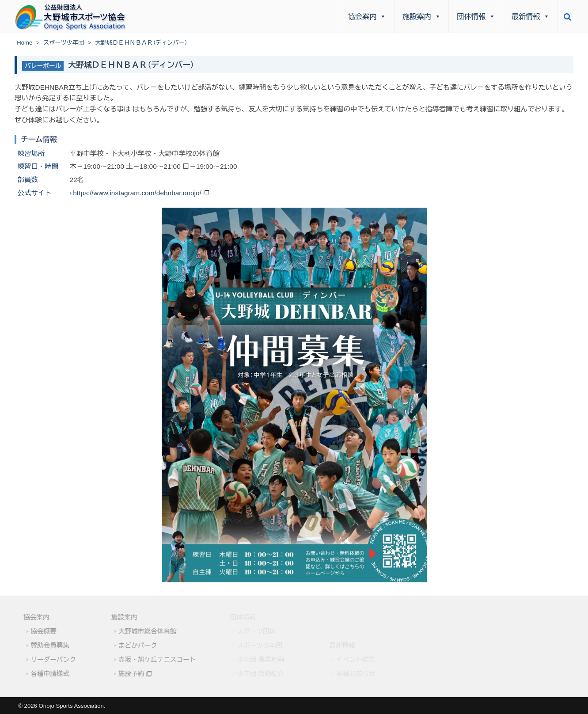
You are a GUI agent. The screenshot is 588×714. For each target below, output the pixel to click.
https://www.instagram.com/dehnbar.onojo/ (137, 193)
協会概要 (40, 631)
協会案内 (367, 16)
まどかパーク (134, 646)
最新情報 (531, 16)
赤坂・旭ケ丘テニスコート (153, 660)
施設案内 (422, 16)
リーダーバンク (49, 660)
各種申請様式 (46, 674)
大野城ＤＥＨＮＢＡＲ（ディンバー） (131, 65)
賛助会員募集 (46, 646)
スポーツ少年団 (64, 43)
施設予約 (127, 674)
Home (25, 43)
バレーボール (43, 66)
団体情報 (476, 16)
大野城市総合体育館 (144, 631)
